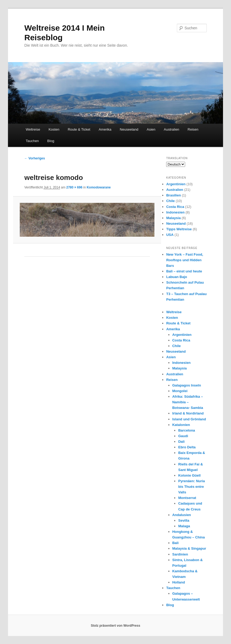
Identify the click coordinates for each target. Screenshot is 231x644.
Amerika (105, 129)
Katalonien (181, 425)
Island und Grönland (189, 419)
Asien (151, 129)
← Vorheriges (35, 158)
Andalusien (182, 515)
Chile (170, 201)
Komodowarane (99, 187)
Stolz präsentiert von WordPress (115, 626)
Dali (181, 442)
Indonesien (175, 212)
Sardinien (180, 554)
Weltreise (33, 129)
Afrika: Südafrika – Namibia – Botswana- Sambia (188, 402)
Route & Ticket (79, 129)
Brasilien (174, 195)
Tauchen (32, 141)
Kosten (54, 129)
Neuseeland (129, 129)
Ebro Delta (187, 447)
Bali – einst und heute (184, 271)
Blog (51, 141)
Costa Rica (175, 207)
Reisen (193, 129)
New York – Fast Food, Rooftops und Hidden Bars (185, 260)
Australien (172, 129)
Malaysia (173, 218)
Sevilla (184, 520)
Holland (179, 582)
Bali (176, 543)
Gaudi (183, 436)
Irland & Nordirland (188, 413)
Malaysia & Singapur (189, 548)
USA (170, 235)
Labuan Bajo (177, 277)
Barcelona (187, 430)
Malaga (184, 526)
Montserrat (187, 498)
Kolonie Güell (189, 475)
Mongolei (180, 391)
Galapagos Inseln (187, 385)
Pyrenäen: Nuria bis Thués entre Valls (192, 487)
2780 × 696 (74, 187)
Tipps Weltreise (179, 229)
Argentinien (176, 184)
